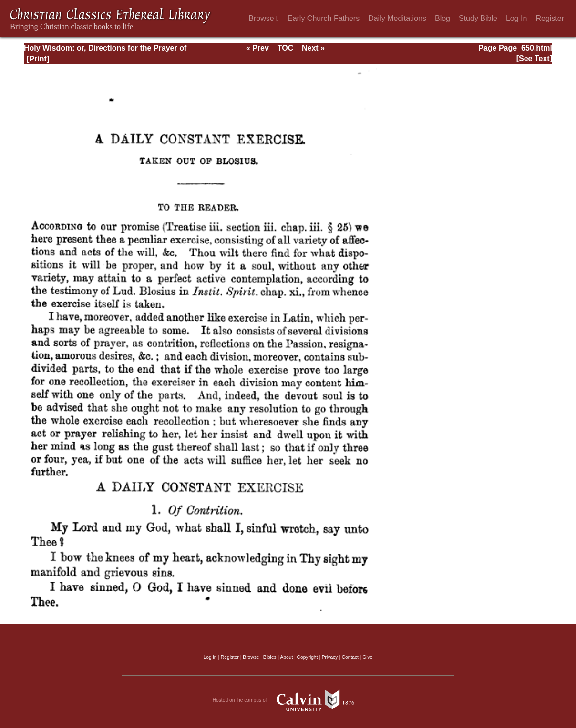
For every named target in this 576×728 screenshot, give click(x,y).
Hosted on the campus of (288, 700)
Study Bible (478, 18)
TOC (285, 48)
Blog (442, 18)
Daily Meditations (397, 18)
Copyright (308, 657)
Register (550, 18)
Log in (210, 657)
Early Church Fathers (324, 18)
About (286, 657)
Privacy (330, 657)
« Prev (257, 48)
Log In (516, 18)
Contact (350, 657)
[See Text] (534, 58)
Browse (264, 18)
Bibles (270, 657)
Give (367, 657)
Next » (313, 48)
